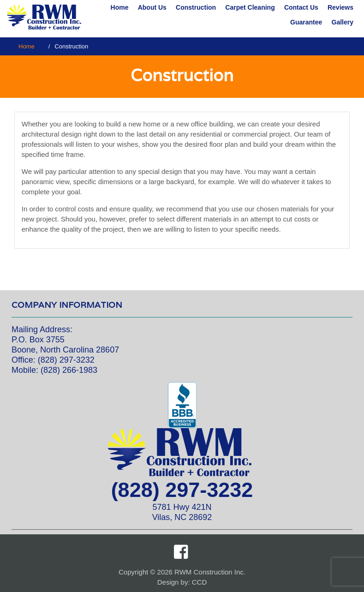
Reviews (340, 7)
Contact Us (301, 7)
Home (120, 7)
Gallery (343, 22)
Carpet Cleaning (250, 7)
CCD (200, 582)
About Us (152, 7)
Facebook (181, 552)
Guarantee (306, 22)
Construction (196, 7)
